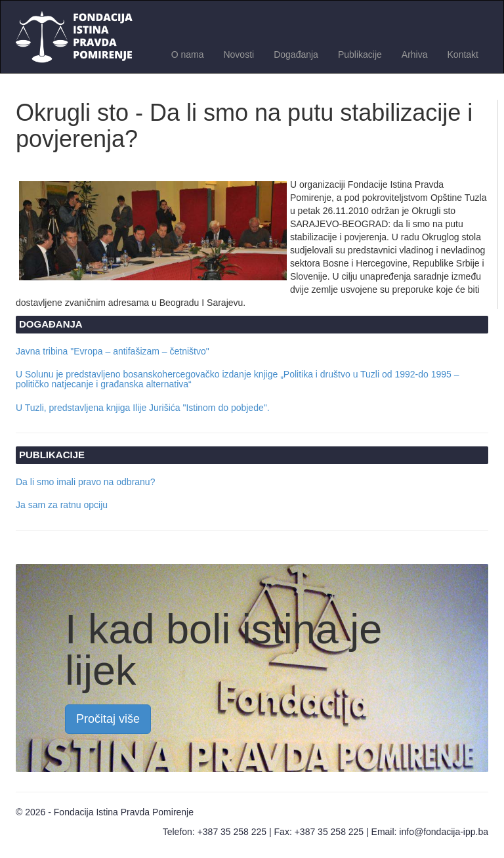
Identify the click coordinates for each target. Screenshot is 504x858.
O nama (188, 54)
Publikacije (360, 54)
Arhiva (415, 54)
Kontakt (463, 54)
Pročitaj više (108, 719)
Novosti (239, 54)
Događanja (296, 54)
